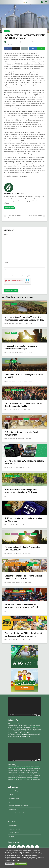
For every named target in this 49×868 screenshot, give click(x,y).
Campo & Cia (14, 534)
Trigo (37, 419)
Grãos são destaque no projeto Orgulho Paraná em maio (22, 433)
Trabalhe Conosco (14, 809)
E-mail (6, 263)
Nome (5, 256)
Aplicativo (12, 802)
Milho (21, 419)
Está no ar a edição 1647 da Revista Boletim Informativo (24, 462)
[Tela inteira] (39, 715)
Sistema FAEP (35, 726)
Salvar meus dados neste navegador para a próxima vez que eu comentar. (24, 276)
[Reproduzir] (10, 715)
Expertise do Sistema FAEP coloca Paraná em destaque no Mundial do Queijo (23, 635)
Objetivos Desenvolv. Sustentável (19, 806)
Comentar (36, 42)
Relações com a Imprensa (11, 42)
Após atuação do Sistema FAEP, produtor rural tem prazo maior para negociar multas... (24, 318)
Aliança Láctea (13, 825)
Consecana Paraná (14, 829)
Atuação (7, 304)
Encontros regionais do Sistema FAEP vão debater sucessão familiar (23, 405)
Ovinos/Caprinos (9, 565)
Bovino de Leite (24, 563)
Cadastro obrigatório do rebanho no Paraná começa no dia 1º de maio (24, 577)
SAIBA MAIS (15, 860)
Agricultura (9, 419)
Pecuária (18, 565)
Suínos (36, 565)
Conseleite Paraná (14, 833)
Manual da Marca (14, 798)
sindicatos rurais (29, 731)
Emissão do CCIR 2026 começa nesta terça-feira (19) (24, 376)
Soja (32, 419)
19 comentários (21, 496)
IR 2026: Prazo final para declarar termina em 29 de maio (23, 520)
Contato (11, 795)
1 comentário (21, 611)
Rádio (28, 534)
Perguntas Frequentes (15, 791)
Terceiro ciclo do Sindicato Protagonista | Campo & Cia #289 (23, 548)
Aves (7, 563)
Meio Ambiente (9, 476)
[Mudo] (36, 715)
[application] (25, 707)
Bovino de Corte (14, 563)
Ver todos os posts (9, 208)
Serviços (7, 31)
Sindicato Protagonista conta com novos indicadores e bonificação (23, 347)
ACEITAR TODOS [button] (21, 864)
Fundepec (12, 836)
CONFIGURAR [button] (10, 864)
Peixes (24, 565)
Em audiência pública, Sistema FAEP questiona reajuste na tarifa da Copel (21, 606)
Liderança (14, 390)
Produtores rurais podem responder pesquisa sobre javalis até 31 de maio (21, 491)
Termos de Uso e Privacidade (17, 813)
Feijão (15, 419)
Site (5, 269)
